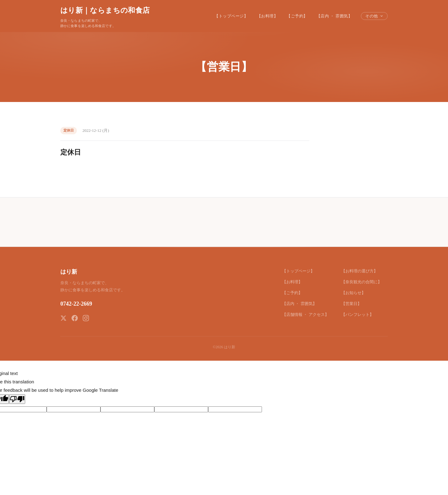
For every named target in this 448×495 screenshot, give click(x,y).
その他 (374, 16)
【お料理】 (268, 16)
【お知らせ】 (353, 293)
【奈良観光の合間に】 (362, 282)
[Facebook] (75, 318)
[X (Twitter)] (63, 318)
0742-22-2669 (76, 304)
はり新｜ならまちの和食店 (105, 10)
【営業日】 (351, 304)
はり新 (69, 272)
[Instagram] (86, 318)
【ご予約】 (297, 16)
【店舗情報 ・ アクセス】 (306, 315)
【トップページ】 (231, 16)
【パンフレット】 (357, 315)
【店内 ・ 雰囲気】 (334, 16)
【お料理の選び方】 (359, 271)
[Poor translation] (17, 399)
